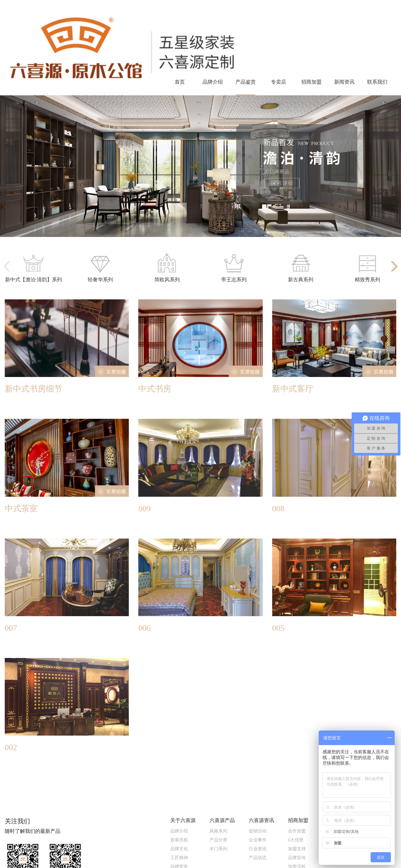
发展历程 (179, 840)
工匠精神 (179, 858)
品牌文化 (179, 849)
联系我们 (377, 82)
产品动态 (258, 858)
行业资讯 (258, 849)
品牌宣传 (297, 858)
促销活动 (258, 831)
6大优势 (296, 840)
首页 (180, 82)
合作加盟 (297, 831)
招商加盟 (311, 82)
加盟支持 (297, 849)
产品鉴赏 (246, 82)
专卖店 (279, 82)
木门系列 (218, 849)
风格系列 (218, 831)
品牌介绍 (213, 82)
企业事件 (258, 840)
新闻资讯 (344, 82)
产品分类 (218, 840)
